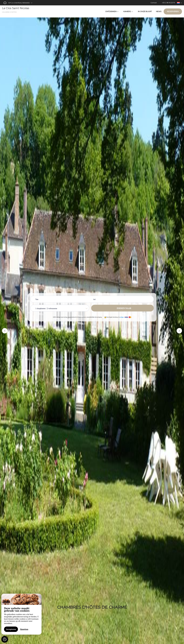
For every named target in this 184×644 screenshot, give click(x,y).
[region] (21, 614)
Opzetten (24, 629)
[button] (5, 331)
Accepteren (11, 629)
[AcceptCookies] (5, 639)
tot (95, 299)
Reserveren (173, 11)
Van (37, 299)
